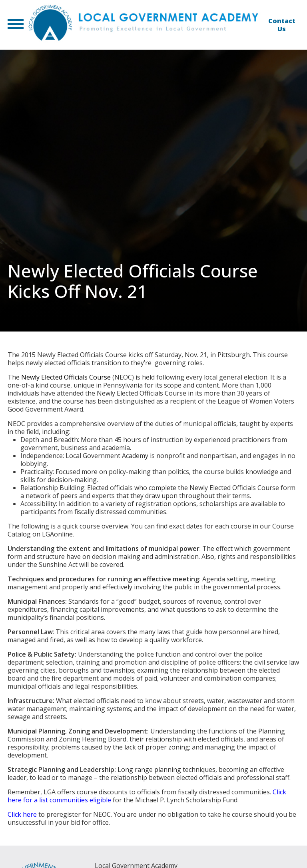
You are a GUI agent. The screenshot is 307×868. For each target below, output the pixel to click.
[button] (16, 25)
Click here (22, 814)
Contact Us (282, 25)
